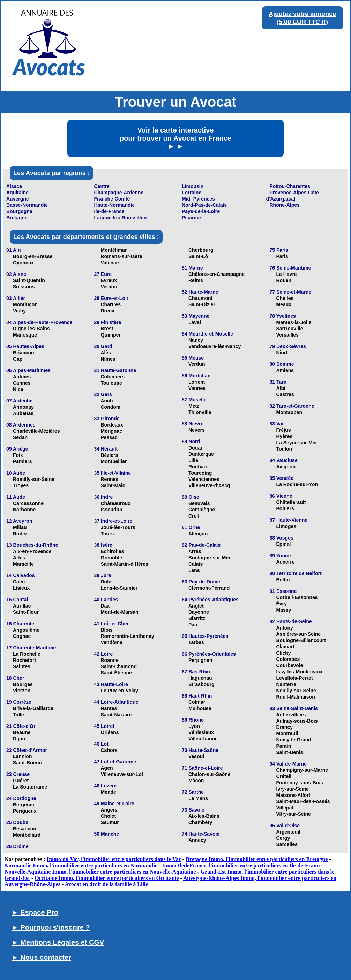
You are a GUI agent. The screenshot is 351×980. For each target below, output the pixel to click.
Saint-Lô (198, 256)
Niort (282, 353)
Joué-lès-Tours (118, 527)
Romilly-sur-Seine (34, 479)
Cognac (22, 636)
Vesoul (196, 756)
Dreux (108, 311)
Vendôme (112, 642)
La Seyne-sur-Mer (297, 443)
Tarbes (196, 642)
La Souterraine (30, 787)
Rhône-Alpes (285, 205)
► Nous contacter (41, 957)
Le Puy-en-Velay (120, 691)
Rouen (284, 280)
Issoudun (112, 510)
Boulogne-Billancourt (301, 640)
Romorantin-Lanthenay (128, 636)
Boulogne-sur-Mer (210, 558)
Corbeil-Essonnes (297, 597)
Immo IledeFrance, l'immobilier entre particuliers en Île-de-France (242, 865)
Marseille (23, 564)
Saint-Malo (113, 485)
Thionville (200, 412)
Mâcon (196, 781)
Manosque (25, 335)
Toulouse (111, 383)
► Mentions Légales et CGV (58, 942)
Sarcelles (287, 844)
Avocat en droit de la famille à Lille (106, 884)
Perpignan (200, 660)
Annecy (197, 840)
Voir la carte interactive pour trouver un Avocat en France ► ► (175, 138)
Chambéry (200, 822)
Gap (18, 359)
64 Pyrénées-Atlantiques (210, 600)
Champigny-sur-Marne (302, 770)
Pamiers (22, 461)
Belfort (284, 580)
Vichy (19, 311)
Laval (195, 322)
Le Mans (198, 798)
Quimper (111, 335)
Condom (111, 407)
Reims (196, 280)
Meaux (284, 304)
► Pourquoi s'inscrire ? (51, 927)
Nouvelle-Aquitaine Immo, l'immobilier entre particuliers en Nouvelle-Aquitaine (100, 872)
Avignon (286, 467)
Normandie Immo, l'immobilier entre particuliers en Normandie (81, 865)
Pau (193, 625)
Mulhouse (200, 708)
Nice (18, 389)
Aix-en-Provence (32, 551)
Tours (107, 534)
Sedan (20, 437)
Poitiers (285, 508)
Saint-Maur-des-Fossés (303, 801)
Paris (282, 256)
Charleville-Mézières (36, 431)
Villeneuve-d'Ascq (209, 485)
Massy (284, 610)
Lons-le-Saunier (119, 588)
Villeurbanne (203, 739)
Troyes (21, 485)
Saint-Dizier (202, 304)
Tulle (18, 715)
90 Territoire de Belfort (296, 573)
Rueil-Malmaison (296, 697)
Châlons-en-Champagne (216, 274)
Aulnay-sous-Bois (297, 721)
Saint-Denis (290, 752)
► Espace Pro (35, 912)
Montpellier (114, 461)
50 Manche (107, 834)
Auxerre (286, 562)
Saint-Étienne (116, 673)
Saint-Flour (26, 612)
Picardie (191, 218)
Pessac (109, 437)
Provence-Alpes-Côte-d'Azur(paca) (293, 196)
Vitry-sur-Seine (294, 814)
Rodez (20, 534)
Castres (285, 394)
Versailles (288, 335)
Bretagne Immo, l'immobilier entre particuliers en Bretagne (257, 859)
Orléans (110, 732)
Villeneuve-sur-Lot (122, 774)
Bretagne (17, 218)
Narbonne (24, 510)
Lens (194, 570)
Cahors (109, 750)
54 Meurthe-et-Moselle (207, 334)
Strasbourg (201, 684)
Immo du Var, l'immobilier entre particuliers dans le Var (114, 859)
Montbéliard (27, 835)
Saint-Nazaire (116, 715)
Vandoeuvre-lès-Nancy (215, 346)
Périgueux (25, 811)
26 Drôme (17, 846)
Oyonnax (23, 263)
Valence (110, 263)
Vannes (197, 388)
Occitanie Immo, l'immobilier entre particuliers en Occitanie (107, 878)
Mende (109, 792)
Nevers (197, 430)
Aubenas (23, 413)
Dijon (19, 739)
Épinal (284, 544)
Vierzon (22, 691)
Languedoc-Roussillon (121, 218)
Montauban (289, 412)
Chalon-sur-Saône (210, 774)
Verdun (197, 364)
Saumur (110, 822)
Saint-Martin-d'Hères (125, 564)
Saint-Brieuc (27, 763)
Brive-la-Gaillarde (33, 708)
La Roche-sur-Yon (297, 484)
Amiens (285, 370)
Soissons (24, 287)
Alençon (198, 534)
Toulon (284, 449)
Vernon (109, 287)
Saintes (22, 666)
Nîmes (108, 359)
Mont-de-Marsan (120, 612)
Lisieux (21, 588)
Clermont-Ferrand (209, 588)
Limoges (286, 526)
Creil (194, 516)
